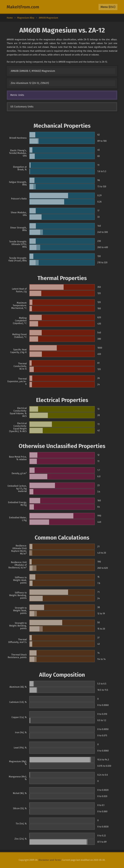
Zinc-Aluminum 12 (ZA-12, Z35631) (30, 83)
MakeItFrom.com (23, 7)
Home (10, 18)
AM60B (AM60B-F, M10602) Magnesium (33, 71)
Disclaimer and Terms (50, 860)
